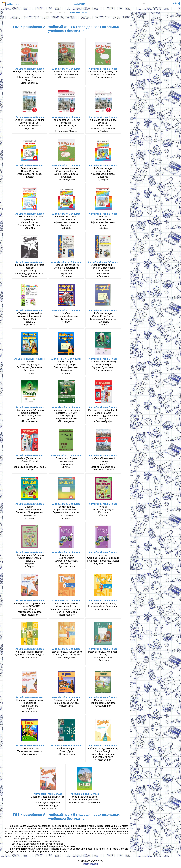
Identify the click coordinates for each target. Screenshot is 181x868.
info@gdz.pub (90, 864)
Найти (176, 3)
